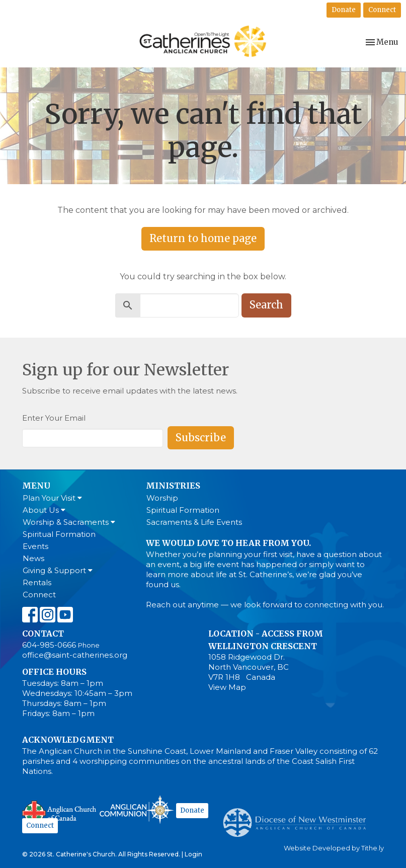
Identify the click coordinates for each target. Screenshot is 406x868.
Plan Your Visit (52, 498)
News (33, 558)
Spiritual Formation (59, 534)
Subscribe (201, 438)
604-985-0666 (49, 645)
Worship (162, 498)
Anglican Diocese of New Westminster (298, 818)
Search (266, 305)
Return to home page (203, 238)
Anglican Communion (137, 809)
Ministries (173, 486)
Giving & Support (58, 570)
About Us (44, 510)
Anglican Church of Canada (60, 811)
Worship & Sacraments (69, 522)
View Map (227, 687)
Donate (344, 10)
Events (35, 546)
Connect (382, 10)
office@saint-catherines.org (75, 655)
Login (193, 854)
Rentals (37, 582)
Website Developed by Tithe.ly (334, 848)
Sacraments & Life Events (194, 522)
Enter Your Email (54, 418)
